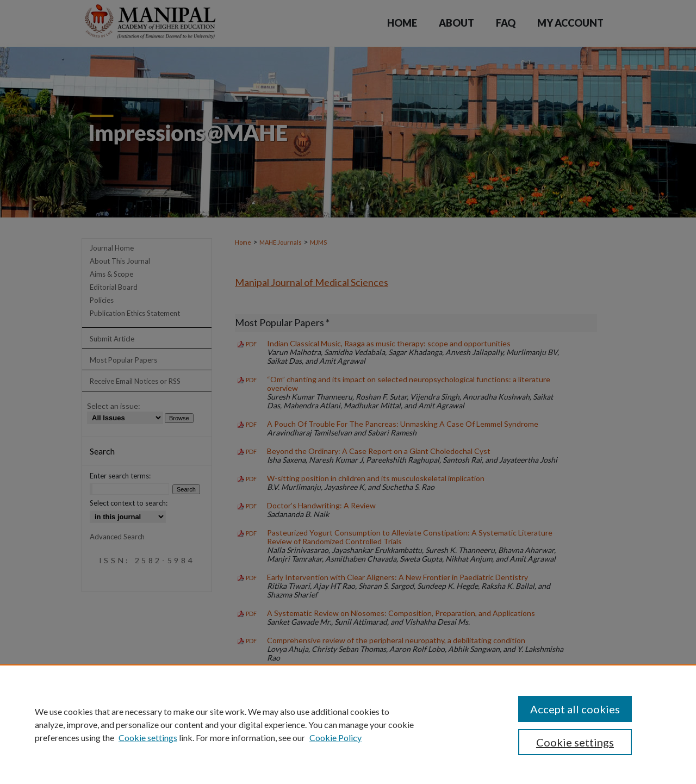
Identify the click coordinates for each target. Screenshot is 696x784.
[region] (348, 724)
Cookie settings (148, 738)
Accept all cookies (575, 709)
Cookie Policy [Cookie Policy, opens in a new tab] (335, 738)
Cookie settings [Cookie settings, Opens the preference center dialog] (575, 742)
